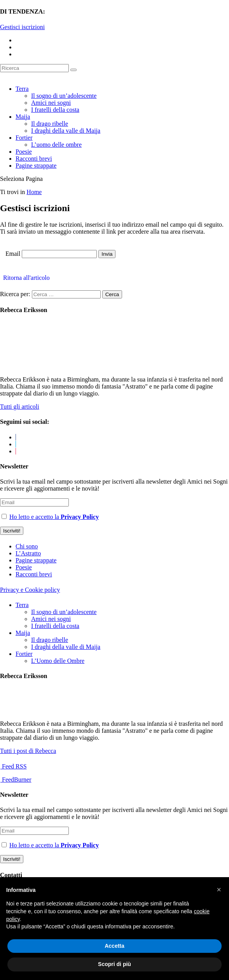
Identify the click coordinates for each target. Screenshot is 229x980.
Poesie (24, 152)
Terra (22, 89)
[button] (219, 890)
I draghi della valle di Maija (66, 131)
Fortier (24, 138)
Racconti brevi (34, 159)
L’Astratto (28, 553)
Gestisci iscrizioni (22, 27)
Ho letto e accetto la (54, 517)
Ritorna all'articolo (25, 278)
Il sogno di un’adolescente (64, 96)
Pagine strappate (36, 166)
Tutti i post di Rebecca (28, 751)
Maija (23, 117)
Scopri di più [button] (114, 964)
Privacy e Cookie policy (30, 590)
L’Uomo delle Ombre (58, 661)
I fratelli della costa (55, 110)
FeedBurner (16, 780)
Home (34, 192)
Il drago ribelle (50, 124)
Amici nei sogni (51, 103)
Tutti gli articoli (20, 407)
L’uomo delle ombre (56, 145)
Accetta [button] (114, 946)
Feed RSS (14, 766)
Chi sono (27, 546)
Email (13, 254)
